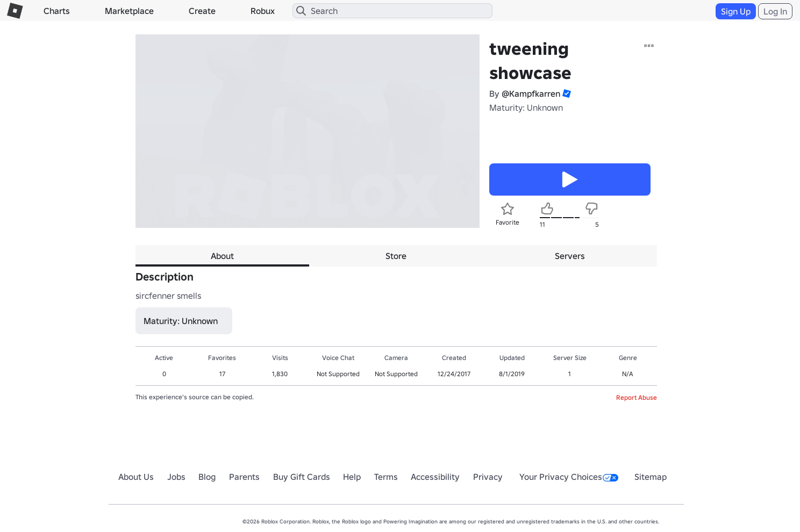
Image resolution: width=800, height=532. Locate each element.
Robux (263, 11)
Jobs (176, 477)
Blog (207, 477)
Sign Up (736, 11)
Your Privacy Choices (569, 477)
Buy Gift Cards (302, 477)
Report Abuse (637, 397)
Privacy (488, 477)
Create (202, 11)
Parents (244, 477)
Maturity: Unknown (526, 107)
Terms (386, 477)
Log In (775, 11)
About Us (136, 477)
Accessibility (435, 477)
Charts (57, 11)
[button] (566, 94)
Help (352, 477)
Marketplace (129, 11)
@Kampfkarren (531, 94)
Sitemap (651, 477)
